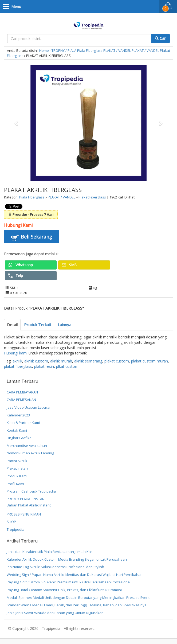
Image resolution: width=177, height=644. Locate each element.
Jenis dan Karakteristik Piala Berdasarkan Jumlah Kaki (50, 552)
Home (44, 50)
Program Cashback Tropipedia (31, 491)
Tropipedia (15, 529)
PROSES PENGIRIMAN (24, 514)
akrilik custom (36, 361)
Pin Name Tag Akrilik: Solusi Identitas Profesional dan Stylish (55, 567)
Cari (161, 38)
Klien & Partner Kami (23, 423)
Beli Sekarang (32, 237)
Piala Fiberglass (90, 50)
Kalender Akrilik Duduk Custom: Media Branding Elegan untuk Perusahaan (67, 559)
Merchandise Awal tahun (27, 446)
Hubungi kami (16, 353)
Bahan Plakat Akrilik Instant (29, 505)
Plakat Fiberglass (92, 197)
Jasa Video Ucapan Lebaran (29, 407)
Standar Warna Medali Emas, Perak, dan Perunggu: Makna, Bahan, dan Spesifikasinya (77, 605)
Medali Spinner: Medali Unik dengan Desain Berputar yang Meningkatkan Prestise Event (78, 598)
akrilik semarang (88, 361)
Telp (16, 276)
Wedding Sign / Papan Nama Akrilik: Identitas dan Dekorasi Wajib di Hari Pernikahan (75, 575)
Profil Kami (15, 484)
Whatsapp (21, 265)
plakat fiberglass (18, 366)
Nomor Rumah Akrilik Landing (30, 453)
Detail (12, 325)
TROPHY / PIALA (64, 50)
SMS (69, 265)
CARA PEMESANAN (21, 400)
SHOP (11, 522)
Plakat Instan (17, 468)
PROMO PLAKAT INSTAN (26, 499)
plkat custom (67, 366)
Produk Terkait (38, 325)
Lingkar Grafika (19, 438)
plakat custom (117, 361)
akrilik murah (61, 361)
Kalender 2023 (18, 415)
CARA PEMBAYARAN (22, 392)
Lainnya (64, 325)
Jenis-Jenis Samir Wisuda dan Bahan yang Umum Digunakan (55, 613)
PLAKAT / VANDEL (117, 50)
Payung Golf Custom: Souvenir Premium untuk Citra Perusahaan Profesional (69, 582)
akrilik (17, 361)
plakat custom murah (150, 361)
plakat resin (44, 366)
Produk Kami (17, 476)
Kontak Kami (17, 430)
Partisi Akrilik (17, 461)
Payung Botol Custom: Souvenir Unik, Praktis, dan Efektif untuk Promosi (64, 590)
